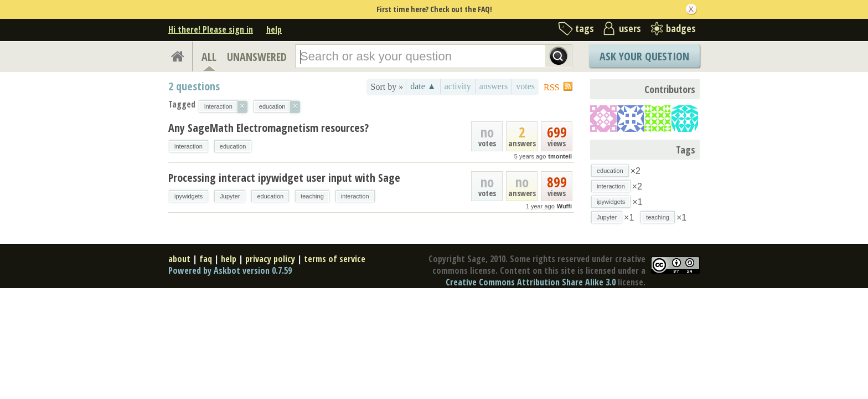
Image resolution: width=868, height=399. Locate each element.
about (179, 259)
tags (585, 28)
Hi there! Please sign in (211, 29)
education (233, 146)
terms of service (335, 259)
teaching (312, 196)
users (630, 28)
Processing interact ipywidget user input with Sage (284, 178)
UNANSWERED (257, 57)
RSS (551, 87)
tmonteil (560, 156)
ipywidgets (188, 196)
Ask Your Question (644, 56)
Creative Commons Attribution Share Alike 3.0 (531, 282)
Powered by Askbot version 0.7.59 (230, 270)
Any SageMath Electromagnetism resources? (268, 128)
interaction (188, 146)
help (274, 29)
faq (206, 259)
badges (681, 28)
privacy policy (270, 259)
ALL (209, 57)
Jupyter (230, 196)
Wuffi (564, 206)
